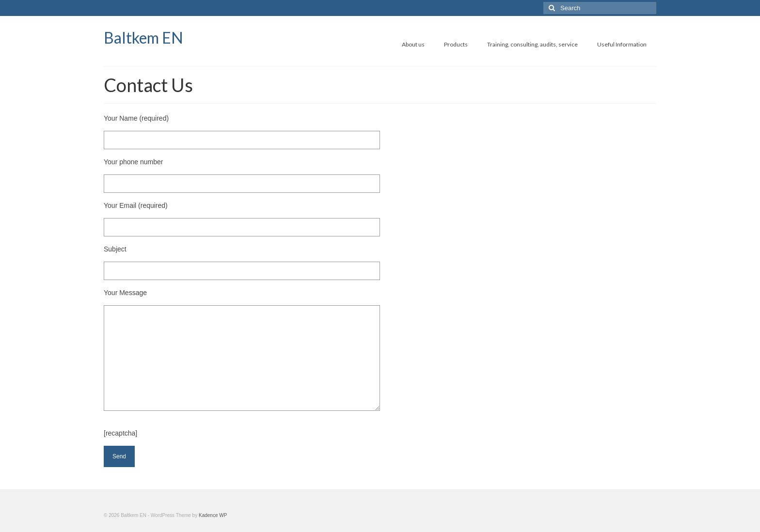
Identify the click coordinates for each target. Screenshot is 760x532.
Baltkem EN (143, 38)
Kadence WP (213, 515)
